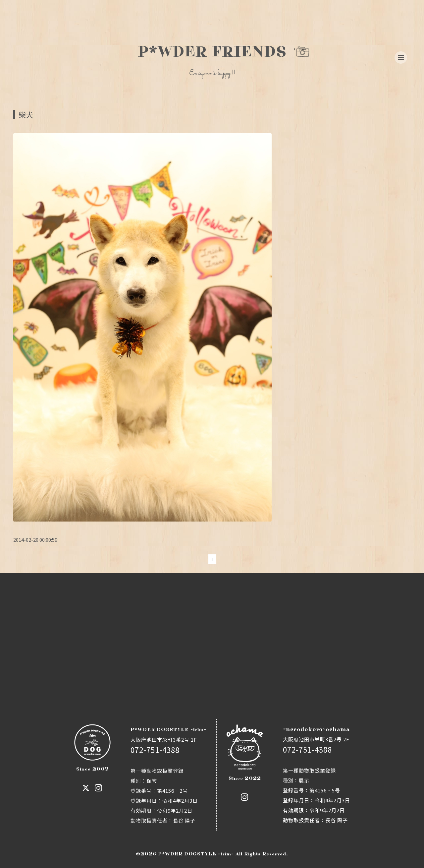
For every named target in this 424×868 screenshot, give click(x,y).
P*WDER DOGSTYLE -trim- (196, 854)
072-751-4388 (155, 750)
